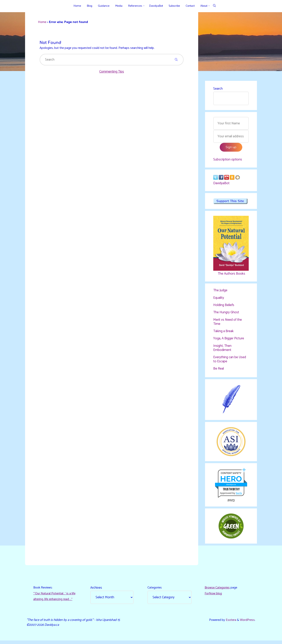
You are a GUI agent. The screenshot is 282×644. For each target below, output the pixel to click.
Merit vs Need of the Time (228, 323)
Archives (97, 590)
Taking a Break (223, 332)
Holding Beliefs (224, 306)
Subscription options (228, 161)
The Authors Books (231, 275)
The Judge (220, 292)
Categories (155, 590)
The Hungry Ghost (226, 314)
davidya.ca (231, 486)
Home (43, 23)
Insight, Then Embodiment (222, 349)
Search (218, 89)
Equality (219, 299)
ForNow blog (214, 596)
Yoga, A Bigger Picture (229, 340)
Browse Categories (218, 590)
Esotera (230, 623)
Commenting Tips (112, 73)
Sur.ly (239, 495)
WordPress (247, 623)
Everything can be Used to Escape (230, 360)
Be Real (219, 370)
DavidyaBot (221, 185)
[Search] (214, 6)
